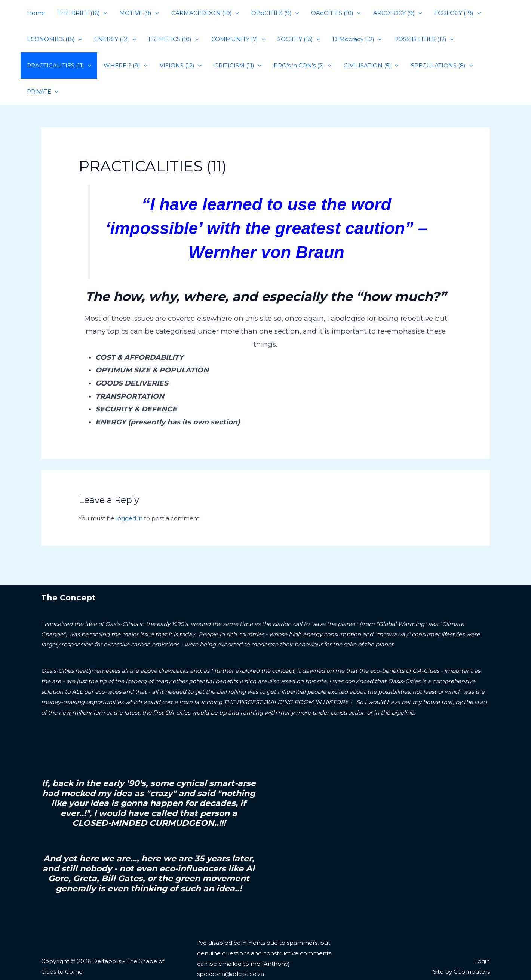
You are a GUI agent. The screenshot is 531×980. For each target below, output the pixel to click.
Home (35, 13)
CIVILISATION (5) (364, 66)
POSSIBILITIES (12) (416, 39)
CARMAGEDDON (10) (201, 13)
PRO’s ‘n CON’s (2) (297, 66)
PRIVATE (491, 66)
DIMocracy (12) (350, 39)
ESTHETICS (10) (171, 39)
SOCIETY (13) (293, 39)
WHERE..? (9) (124, 66)
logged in (129, 492)
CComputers (472, 945)
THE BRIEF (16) (80, 13)
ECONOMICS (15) (54, 39)
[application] (102, 13)
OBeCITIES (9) (269, 13)
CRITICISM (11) (233, 66)
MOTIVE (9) (136, 13)
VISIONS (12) (178, 66)
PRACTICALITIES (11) (58, 66)
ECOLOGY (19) (448, 13)
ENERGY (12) (113, 39)
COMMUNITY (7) (234, 39)
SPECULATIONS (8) (434, 66)
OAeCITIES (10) (329, 13)
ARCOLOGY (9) (389, 13)
